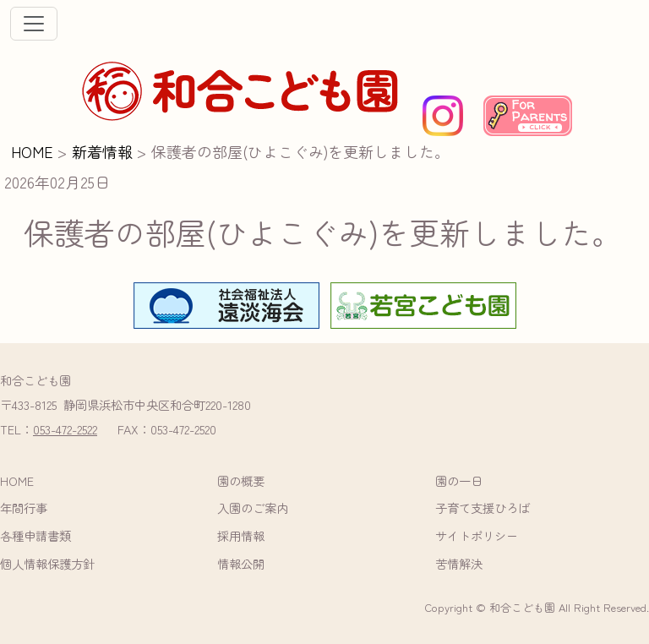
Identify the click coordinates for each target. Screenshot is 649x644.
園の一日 (459, 480)
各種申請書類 (35, 535)
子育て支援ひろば (483, 508)
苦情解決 (459, 563)
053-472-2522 (65, 429)
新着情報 (102, 151)
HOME (32, 151)
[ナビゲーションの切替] (34, 24)
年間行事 (24, 508)
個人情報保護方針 (47, 563)
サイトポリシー (477, 535)
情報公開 (241, 563)
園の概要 (241, 480)
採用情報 (241, 535)
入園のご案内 (253, 508)
